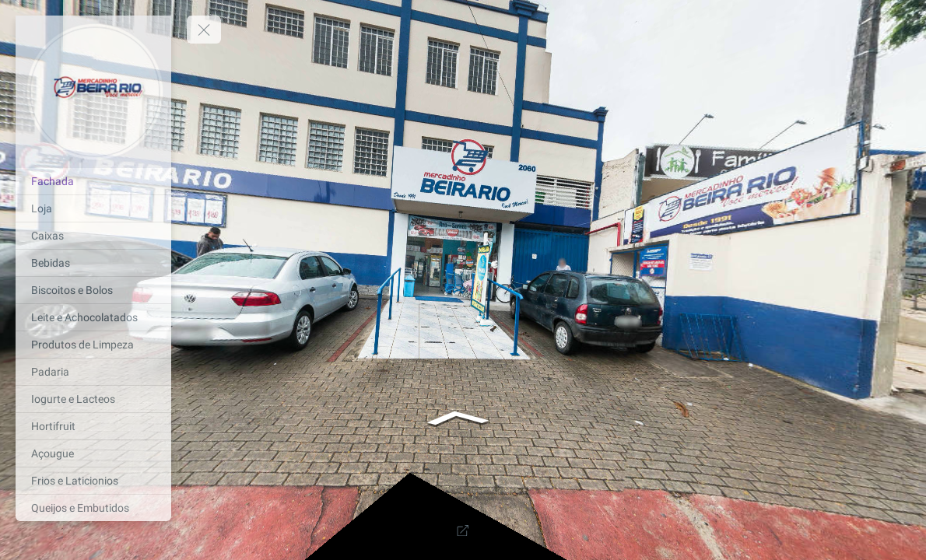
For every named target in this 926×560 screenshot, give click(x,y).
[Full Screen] (463, 530)
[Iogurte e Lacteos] (93, 399)
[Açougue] (93, 453)
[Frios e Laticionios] (93, 481)
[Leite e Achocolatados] (93, 317)
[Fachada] (93, 181)
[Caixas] (93, 236)
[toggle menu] (204, 30)
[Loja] (93, 208)
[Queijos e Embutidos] (93, 508)
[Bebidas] (93, 263)
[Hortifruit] (93, 426)
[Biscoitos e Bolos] (93, 290)
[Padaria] (93, 372)
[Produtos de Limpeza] (93, 345)
